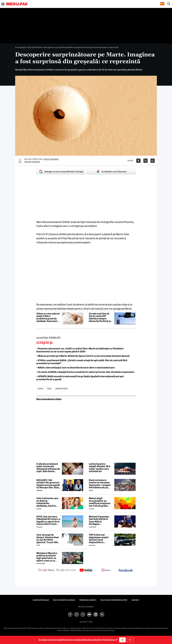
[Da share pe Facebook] (138, 161)
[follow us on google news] (46, 570)
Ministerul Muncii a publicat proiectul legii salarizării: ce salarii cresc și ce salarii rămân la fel (47, 557)
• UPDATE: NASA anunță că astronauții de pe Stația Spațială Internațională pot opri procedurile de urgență (80, 378)
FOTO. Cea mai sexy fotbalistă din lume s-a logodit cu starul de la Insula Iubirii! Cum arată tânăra (48, 520)
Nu (130, 640)
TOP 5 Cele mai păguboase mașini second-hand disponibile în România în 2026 (99, 539)
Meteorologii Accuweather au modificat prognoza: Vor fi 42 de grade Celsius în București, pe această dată (100, 502)
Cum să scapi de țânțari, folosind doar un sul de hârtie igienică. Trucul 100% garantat (48, 539)
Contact (135, 600)
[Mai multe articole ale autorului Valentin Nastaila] (20, 161)
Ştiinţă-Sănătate (35, 47)
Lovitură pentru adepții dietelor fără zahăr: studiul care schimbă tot (100, 468)
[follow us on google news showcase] (66, 570)
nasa (49, 388)
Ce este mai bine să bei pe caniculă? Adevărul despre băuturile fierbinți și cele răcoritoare (100, 317)
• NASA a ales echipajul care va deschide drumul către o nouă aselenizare (76, 368)
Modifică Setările (86, 607)
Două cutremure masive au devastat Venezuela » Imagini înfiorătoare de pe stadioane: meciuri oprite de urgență (100, 484)
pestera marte (61, 388)
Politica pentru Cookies (64, 600)
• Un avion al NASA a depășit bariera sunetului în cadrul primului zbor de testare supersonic (85, 372)
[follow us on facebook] (126, 570)
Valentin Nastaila (32, 162)
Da (122, 640)
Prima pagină (21, 47)
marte (40, 388)
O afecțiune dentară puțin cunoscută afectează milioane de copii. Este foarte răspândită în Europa (48, 468)
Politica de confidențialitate (114, 600)
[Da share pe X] (146, 161)
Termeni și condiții (88, 600)
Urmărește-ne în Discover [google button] (111, 172)
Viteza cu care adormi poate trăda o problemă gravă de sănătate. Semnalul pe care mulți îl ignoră (48, 317)
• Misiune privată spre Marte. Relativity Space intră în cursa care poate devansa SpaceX (83, 356)
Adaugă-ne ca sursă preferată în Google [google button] (61, 172)
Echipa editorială (41, 600)
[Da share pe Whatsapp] (153, 161)
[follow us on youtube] (86, 570)
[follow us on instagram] (106, 570)
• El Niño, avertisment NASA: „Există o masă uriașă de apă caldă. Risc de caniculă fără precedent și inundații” (82, 362)
